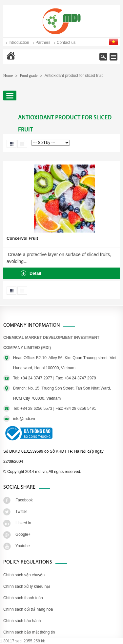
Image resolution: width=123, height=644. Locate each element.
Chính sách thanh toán (23, 598)
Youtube (23, 546)
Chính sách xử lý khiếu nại (27, 586)
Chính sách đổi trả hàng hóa (28, 609)
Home (23, 60)
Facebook (24, 500)
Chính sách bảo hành (22, 621)
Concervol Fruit (22, 238)
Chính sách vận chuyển (24, 575)
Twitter (21, 512)
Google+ (23, 534)
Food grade (29, 76)
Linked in (23, 523)
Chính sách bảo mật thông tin (29, 632)
